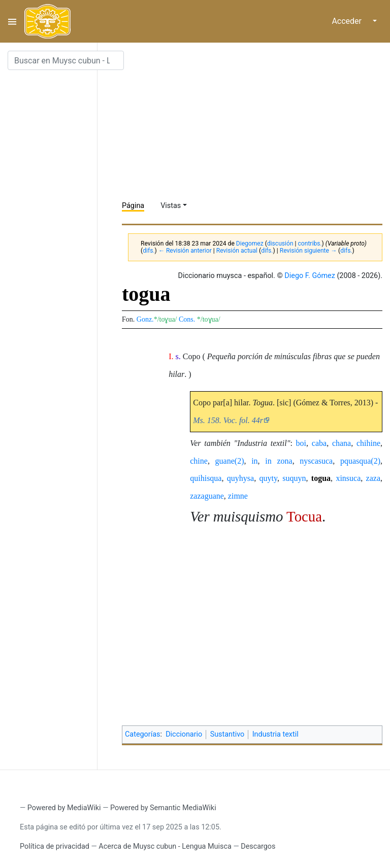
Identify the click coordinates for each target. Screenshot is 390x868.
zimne (238, 496)
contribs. (310, 244)
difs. (149, 251)
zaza (373, 478)
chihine (368, 443)
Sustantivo (227, 734)
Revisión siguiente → (308, 251)
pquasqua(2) (360, 461)
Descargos (258, 846)
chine (199, 461)
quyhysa (240, 478)
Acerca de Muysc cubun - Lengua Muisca (165, 846)
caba (319, 443)
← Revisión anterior (185, 251)
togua (321, 478)
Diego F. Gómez (310, 276)
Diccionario (184, 734)
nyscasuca (316, 461)
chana (342, 443)
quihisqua (206, 478)
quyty (268, 478)
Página (133, 206)
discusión (280, 244)
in (254, 461)
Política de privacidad (55, 846)
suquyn (294, 478)
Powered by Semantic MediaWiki (163, 808)
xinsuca (348, 478)
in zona (279, 461)
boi (301, 443)
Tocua (304, 516)
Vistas (171, 206)
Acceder (347, 21)
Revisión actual (237, 251)
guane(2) (230, 461)
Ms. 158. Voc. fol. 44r (228, 420)
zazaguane (207, 496)
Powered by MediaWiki (64, 808)
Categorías (143, 734)
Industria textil (275, 734)
